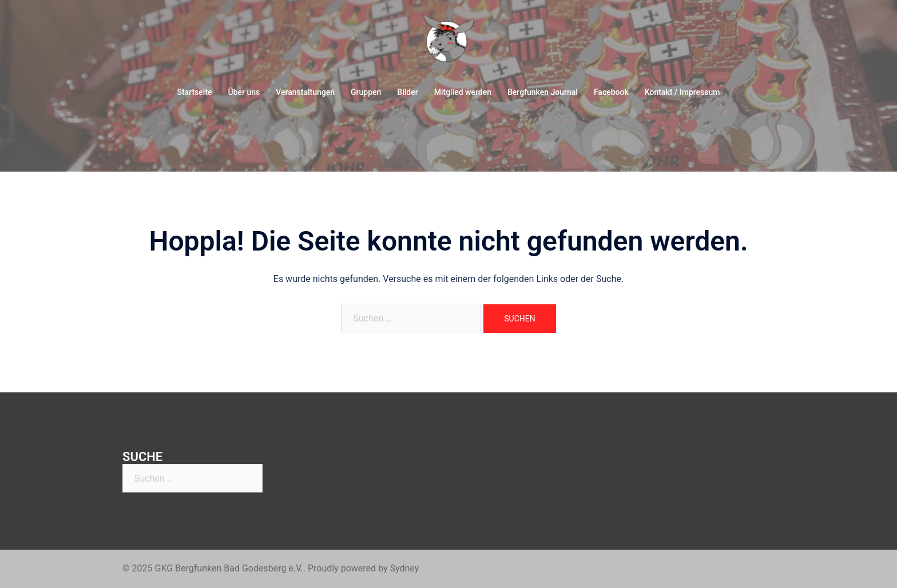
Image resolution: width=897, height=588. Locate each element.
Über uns (244, 92)
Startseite (194, 92)
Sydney (404, 568)
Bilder (407, 92)
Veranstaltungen (305, 92)
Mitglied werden (463, 92)
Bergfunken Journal (543, 92)
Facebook (611, 92)
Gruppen (366, 92)
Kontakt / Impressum (682, 92)
